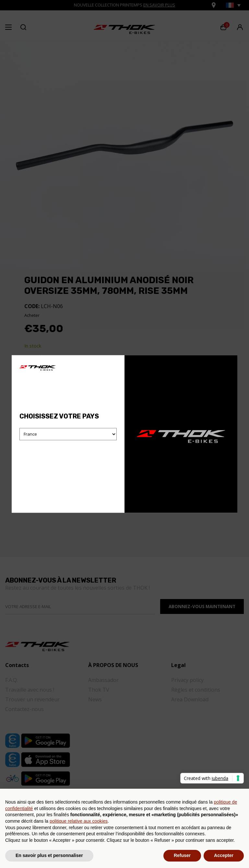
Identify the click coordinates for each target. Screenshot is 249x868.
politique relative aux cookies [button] (79, 821)
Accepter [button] (224, 855)
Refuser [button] (182, 855)
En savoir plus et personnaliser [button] (49, 855)
